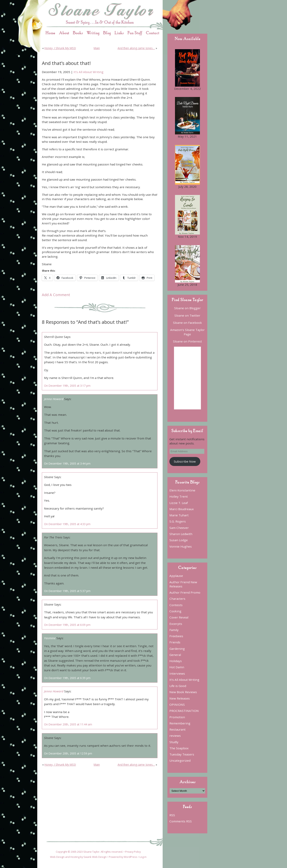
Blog (107, 33)
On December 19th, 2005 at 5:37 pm (67, 591)
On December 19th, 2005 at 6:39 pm (67, 678)
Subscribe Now (185, 461)
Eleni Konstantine (182, 490)
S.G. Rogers (178, 521)
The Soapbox (179, 748)
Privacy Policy (133, 852)
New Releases (180, 698)
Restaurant (177, 729)
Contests (176, 605)
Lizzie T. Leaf (179, 503)
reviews (175, 736)
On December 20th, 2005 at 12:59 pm (68, 753)
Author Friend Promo (185, 592)
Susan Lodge (179, 540)
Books (78, 33)
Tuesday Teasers (182, 754)
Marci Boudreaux (182, 509)
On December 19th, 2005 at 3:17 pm (67, 386)
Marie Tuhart (179, 515)
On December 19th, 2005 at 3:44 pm (67, 463)
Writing (93, 33)
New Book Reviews (183, 692)
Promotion (177, 717)
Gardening (177, 649)
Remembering (180, 723)
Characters (177, 599)
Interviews (177, 673)
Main (97, 48)
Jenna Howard (54, 399)
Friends (175, 642)
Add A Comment (56, 295)
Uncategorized (180, 760)
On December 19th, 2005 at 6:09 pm (67, 625)
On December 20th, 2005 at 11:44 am (68, 724)
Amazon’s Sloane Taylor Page (187, 332)
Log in (143, 857)
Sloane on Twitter (187, 315)
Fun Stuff (135, 33)
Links (119, 33)
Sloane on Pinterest (187, 341)
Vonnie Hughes (181, 546)
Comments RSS (181, 821)
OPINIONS (177, 705)
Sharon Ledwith (181, 534)
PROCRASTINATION (184, 711)
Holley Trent (179, 496)
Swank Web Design (95, 857)
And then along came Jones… (136, 48)
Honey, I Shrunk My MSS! (60, 48)
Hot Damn (177, 667)
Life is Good (178, 686)
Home (50, 33)
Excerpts (176, 624)
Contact (153, 33)
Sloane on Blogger (187, 308)
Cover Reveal (179, 617)
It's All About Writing (88, 72)
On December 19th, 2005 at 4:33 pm (67, 524)
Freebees (176, 636)
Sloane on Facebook (187, 323)
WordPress (131, 857)
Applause (176, 576)
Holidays (176, 661)
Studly (174, 742)
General (175, 655)
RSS (172, 815)
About (64, 33)
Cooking (175, 611)
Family (174, 630)
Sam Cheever (179, 528)
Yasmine (50, 638)
